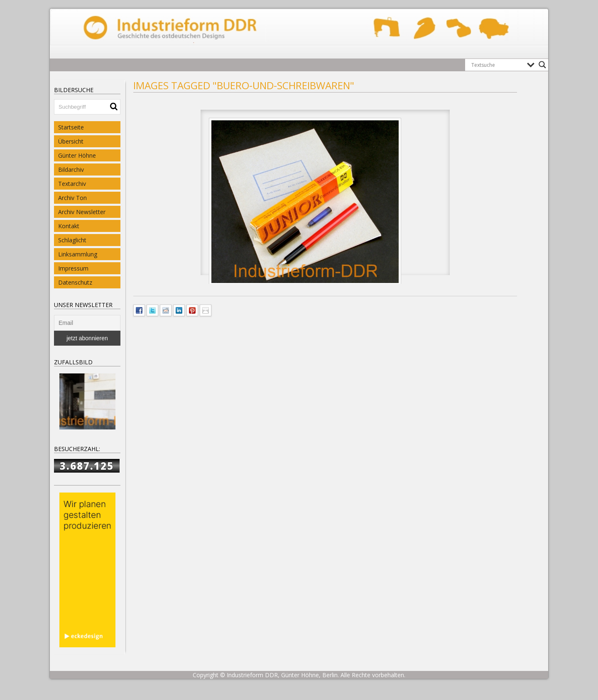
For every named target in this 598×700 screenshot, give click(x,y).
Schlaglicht (72, 240)
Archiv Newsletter (82, 212)
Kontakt (69, 226)
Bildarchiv (71, 170)
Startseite (71, 127)
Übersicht (71, 141)
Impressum (73, 268)
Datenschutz (75, 282)
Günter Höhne (77, 155)
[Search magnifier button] (542, 65)
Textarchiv (72, 184)
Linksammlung (78, 254)
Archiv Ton (72, 198)
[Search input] (497, 65)
